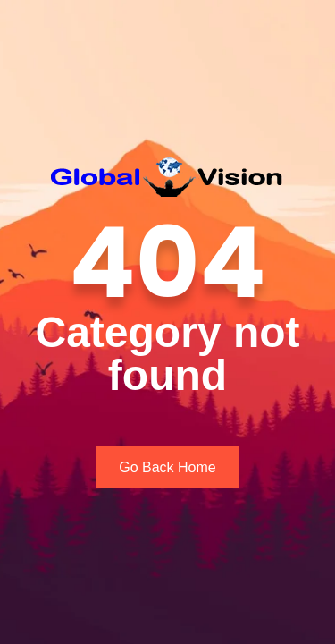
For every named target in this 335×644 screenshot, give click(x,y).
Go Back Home (167, 467)
